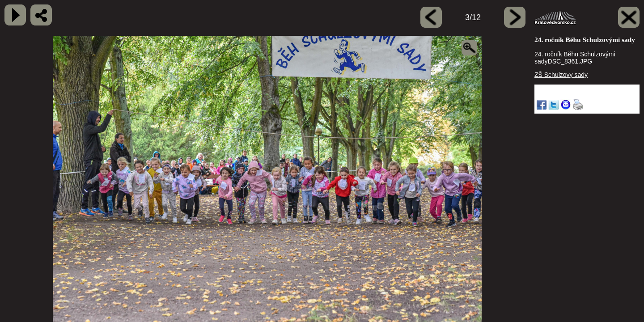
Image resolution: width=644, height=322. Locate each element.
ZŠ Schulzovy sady (561, 75)
